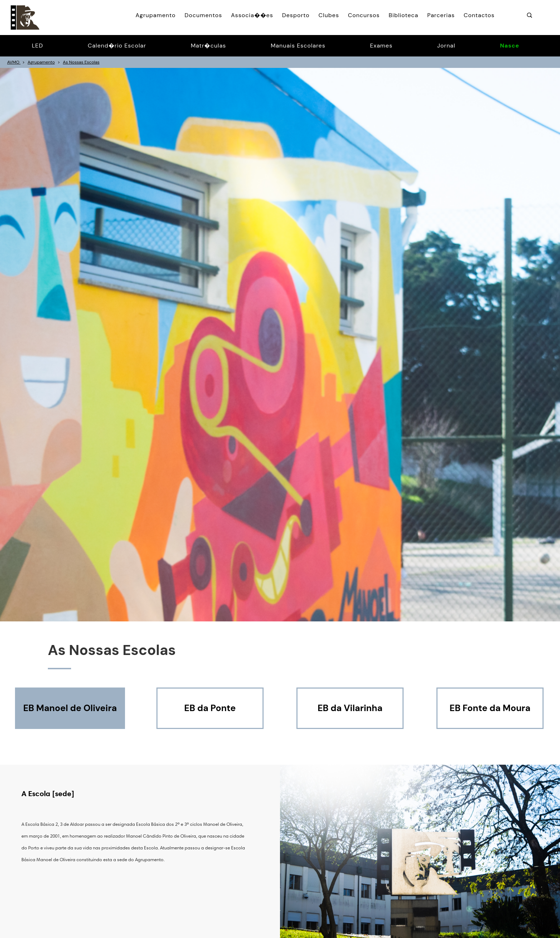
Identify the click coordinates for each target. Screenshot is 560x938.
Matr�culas (208, 46)
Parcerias (441, 15)
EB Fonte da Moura (490, 708)
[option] (280, 345)
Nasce (510, 46)
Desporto (296, 15)
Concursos (364, 15)
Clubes (329, 15)
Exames (381, 46)
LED (37, 46)
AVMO (14, 62)
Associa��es (252, 15)
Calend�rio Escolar (117, 46)
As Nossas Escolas (81, 62)
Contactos (479, 15)
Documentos (203, 15)
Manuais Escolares (298, 46)
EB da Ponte (210, 708)
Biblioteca (403, 15)
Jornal (446, 46)
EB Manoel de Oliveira (70, 708)
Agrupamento (155, 15)
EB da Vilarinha (350, 708)
